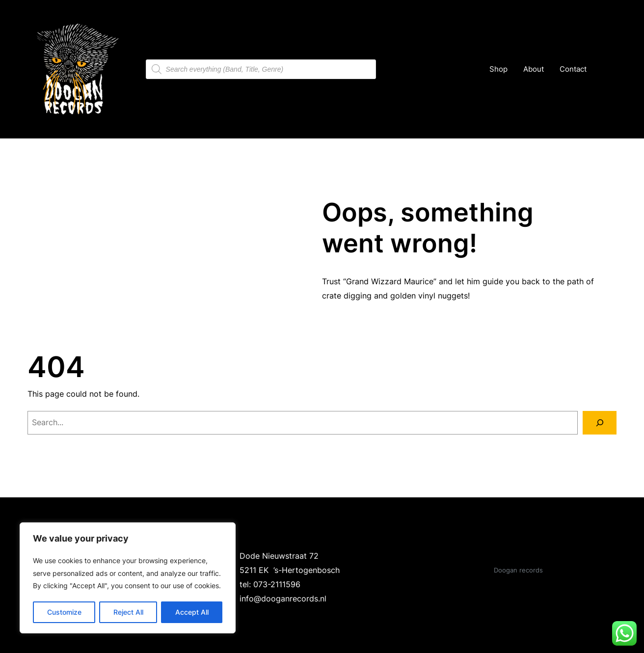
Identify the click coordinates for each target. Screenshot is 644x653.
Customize (64, 612)
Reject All (128, 612)
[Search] (600, 423)
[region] (128, 578)
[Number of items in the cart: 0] (606, 69)
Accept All (192, 612)
